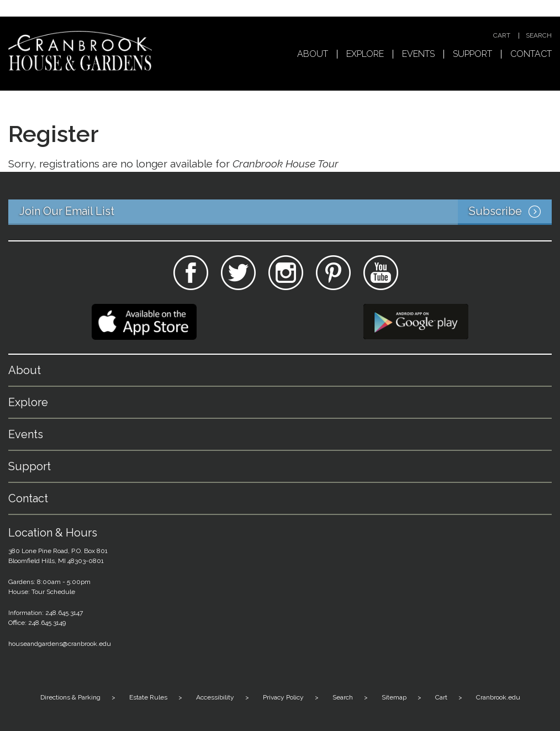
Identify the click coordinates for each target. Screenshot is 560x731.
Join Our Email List (286, 212)
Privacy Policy (283, 697)
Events (418, 54)
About (313, 54)
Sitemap (394, 697)
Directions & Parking (70, 697)
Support (472, 54)
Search (539, 36)
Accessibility (215, 697)
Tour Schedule (53, 592)
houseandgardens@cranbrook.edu (60, 644)
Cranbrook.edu (498, 697)
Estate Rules (148, 697)
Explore (365, 54)
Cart (502, 36)
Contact (531, 54)
